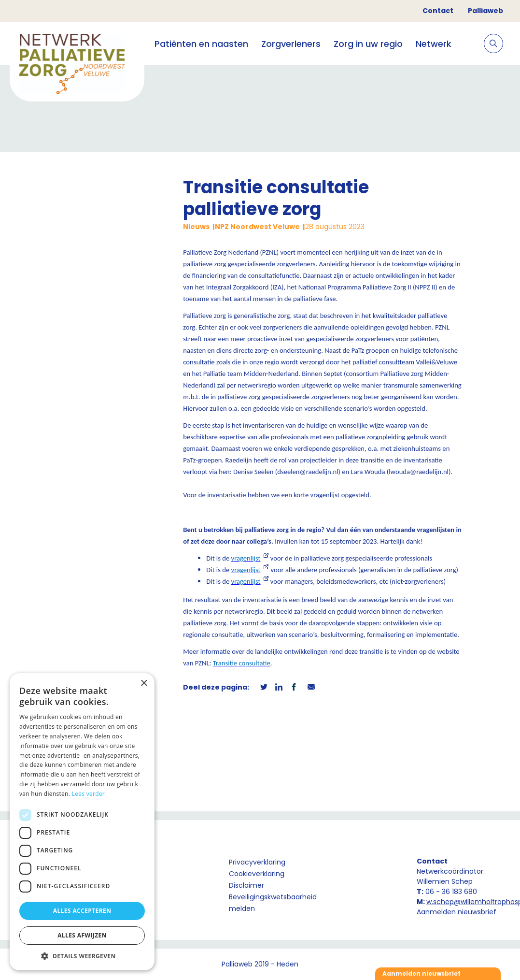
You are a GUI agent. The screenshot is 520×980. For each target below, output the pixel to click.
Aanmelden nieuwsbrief (457, 912)
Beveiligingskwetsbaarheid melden (273, 903)
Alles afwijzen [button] (82, 935)
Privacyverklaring (257, 862)
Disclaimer (246, 885)
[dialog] (82, 822)
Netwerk (434, 44)
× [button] (144, 684)
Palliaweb (485, 11)
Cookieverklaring (257, 874)
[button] (82, 956)
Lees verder (89, 794)
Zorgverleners (291, 44)
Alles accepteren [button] (82, 911)
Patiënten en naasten (201, 44)
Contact (438, 11)
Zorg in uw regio (368, 44)
